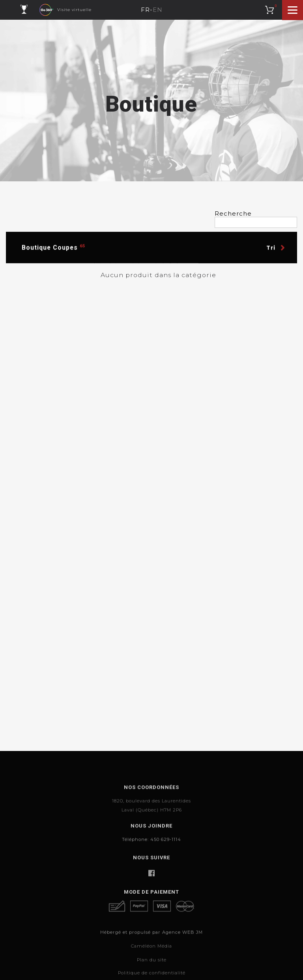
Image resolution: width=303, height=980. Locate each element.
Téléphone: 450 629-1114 (151, 850)
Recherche (233, 214)
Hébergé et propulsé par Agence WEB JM (151, 954)
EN (158, 10)
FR (145, 10)
